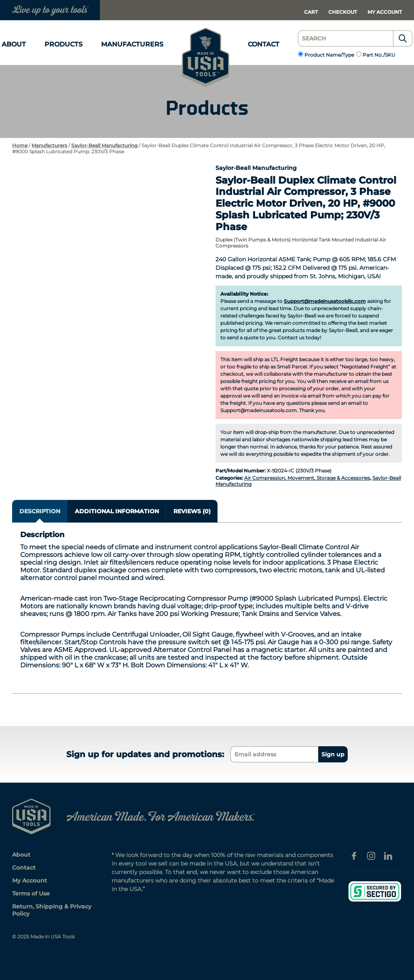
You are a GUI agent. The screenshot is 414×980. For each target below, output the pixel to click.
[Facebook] (354, 855)
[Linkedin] (388, 855)
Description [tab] (40, 511)
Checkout (343, 12)
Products (63, 44)
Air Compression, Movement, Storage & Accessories (307, 478)
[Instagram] (371, 855)
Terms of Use (31, 893)
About (14, 44)
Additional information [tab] (117, 511)
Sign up (333, 754)
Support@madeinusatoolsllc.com (325, 301)
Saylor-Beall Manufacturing (104, 145)
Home (20, 145)
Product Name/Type (329, 55)
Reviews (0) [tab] (192, 511)
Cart (311, 12)
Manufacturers (132, 44)
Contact (264, 44)
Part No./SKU (379, 55)
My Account (385, 12)
